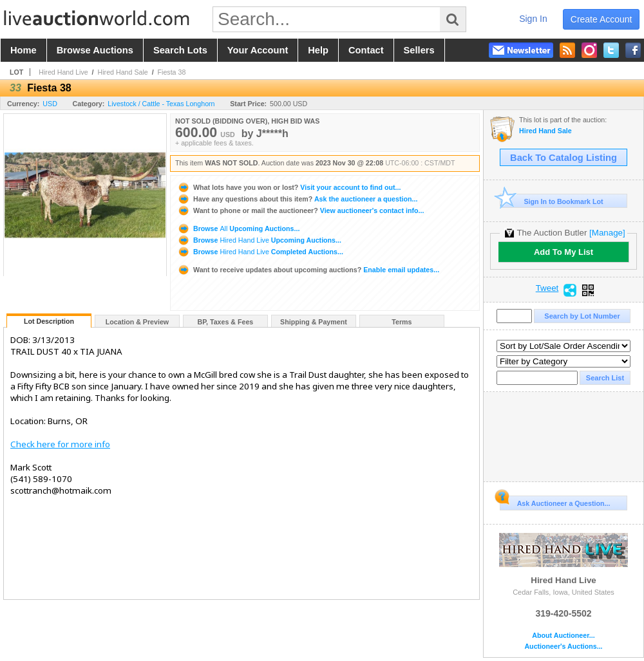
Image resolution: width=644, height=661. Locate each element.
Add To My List (563, 252)
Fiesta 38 (172, 72)
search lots (180, 50)
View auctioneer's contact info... (300, 210)
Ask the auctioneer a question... (297, 199)
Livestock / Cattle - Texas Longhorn (161, 104)
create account (601, 19)
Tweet (547, 288)
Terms (402, 322)
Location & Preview (137, 322)
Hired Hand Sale (123, 72)
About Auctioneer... (563, 636)
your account (258, 50)
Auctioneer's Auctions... (563, 647)
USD (50, 104)
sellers (419, 50)
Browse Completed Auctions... (260, 252)
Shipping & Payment (314, 322)
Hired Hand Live (63, 72)
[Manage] (607, 233)
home (24, 50)
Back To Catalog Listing (563, 158)
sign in (533, 19)
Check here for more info (60, 444)
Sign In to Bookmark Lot (552, 201)
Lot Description (49, 321)
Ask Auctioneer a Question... (555, 501)
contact (366, 50)
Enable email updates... (308, 270)
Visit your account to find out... (289, 187)
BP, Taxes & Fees (226, 322)
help (318, 50)
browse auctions (95, 50)
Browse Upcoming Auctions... (238, 228)
